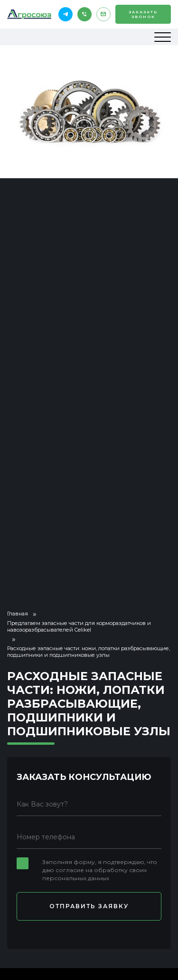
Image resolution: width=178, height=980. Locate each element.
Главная (18, 614)
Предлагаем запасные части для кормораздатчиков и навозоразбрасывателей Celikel (79, 626)
